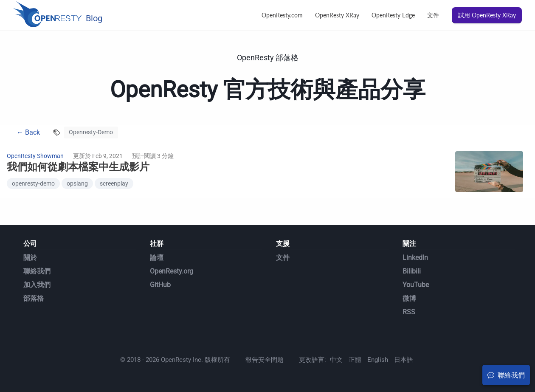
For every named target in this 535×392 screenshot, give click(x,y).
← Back (28, 132)
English (378, 360)
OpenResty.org (172, 271)
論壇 (157, 258)
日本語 (404, 360)
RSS (409, 312)
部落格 (34, 298)
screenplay (114, 183)
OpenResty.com (282, 15)
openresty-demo (33, 183)
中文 (336, 360)
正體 (355, 360)
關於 (30, 258)
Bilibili (412, 271)
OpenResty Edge (393, 15)
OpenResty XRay (337, 15)
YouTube (416, 285)
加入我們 (37, 285)
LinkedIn (415, 258)
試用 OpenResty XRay (487, 15)
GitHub (160, 285)
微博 (409, 298)
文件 (433, 15)
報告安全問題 (265, 360)
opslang (77, 183)
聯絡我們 (37, 271)
